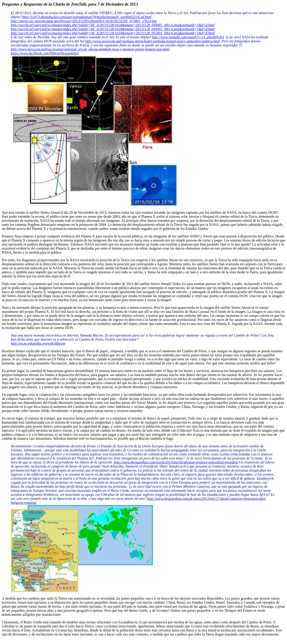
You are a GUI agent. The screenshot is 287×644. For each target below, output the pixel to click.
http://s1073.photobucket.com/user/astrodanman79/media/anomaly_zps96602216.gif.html (87, 17)
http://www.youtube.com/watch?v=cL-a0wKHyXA (188, 37)
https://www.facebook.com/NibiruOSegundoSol (45, 53)
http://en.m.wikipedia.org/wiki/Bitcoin (38, 343)
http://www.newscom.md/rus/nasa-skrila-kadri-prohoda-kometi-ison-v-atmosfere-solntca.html (153, 41)
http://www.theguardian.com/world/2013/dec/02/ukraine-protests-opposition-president (175, 462)
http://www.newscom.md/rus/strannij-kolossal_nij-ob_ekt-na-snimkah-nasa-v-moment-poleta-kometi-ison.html (90, 49)
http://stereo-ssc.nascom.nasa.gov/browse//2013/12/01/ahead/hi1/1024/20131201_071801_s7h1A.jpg (84, 21)
